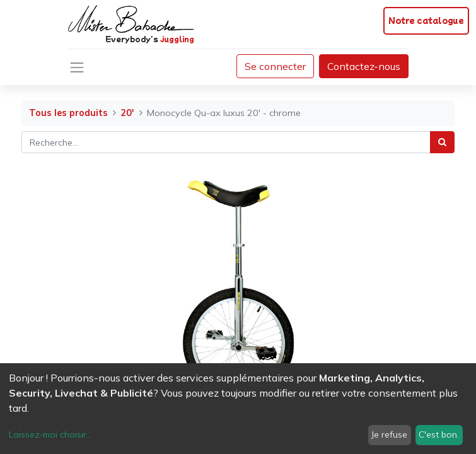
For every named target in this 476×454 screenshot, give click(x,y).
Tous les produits (68, 113)
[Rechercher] (442, 142)
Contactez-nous (364, 66)
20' (127, 113)
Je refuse (389, 434)
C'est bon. (439, 434)
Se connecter (275, 66)
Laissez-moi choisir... (50, 434)
